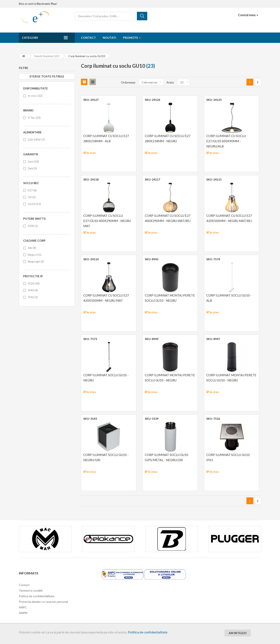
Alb (32, 248)
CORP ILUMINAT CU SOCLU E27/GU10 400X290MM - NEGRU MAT (107, 221)
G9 (32, 197)
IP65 (33, 297)
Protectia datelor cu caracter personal (43, 602)
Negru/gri (36, 261)
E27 (32, 190)
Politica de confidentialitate (148, 632)
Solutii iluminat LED (47, 56)
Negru (35, 255)
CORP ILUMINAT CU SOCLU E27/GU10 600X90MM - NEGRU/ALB (226, 141)
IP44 (33, 290)
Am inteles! (238, 633)
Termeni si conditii (31, 590)
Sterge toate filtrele (47, 76)
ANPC (23, 607)
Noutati (109, 38)
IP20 (34, 283)
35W (33, 226)
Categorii (30, 38)
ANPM (23, 613)
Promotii (130, 38)
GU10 (34, 204)
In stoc (35, 96)
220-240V (36, 139)
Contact (88, 38)
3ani (32, 168)
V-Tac (34, 118)
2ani (33, 161)
